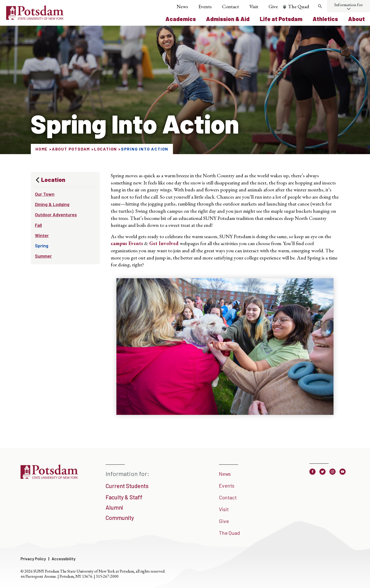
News (182, 6)
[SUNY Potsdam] (49, 477)
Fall (38, 225)
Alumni (114, 507)
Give (273, 6)
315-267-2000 (107, 576)
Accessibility (64, 559)
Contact (230, 6)
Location (105, 149)
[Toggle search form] (320, 6)
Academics (181, 19)
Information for (349, 5)
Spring (42, 246)
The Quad (299, 6)
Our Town (45, 194)
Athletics (325, 19)
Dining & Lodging (52, 204)
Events (205, 6)
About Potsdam (71, 149)
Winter (42, 235)
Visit (254, 6)
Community (120, 518)
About (357, 19)
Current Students (127, 486)
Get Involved (164, 243)
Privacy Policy (33, 559)
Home (42, 149)
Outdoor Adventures (56, 214)
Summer (43, 256)
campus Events (127, 243)
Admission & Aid (228, 19)
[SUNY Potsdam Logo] (35, 18)
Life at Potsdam (281, 19)
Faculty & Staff (124, 497)
